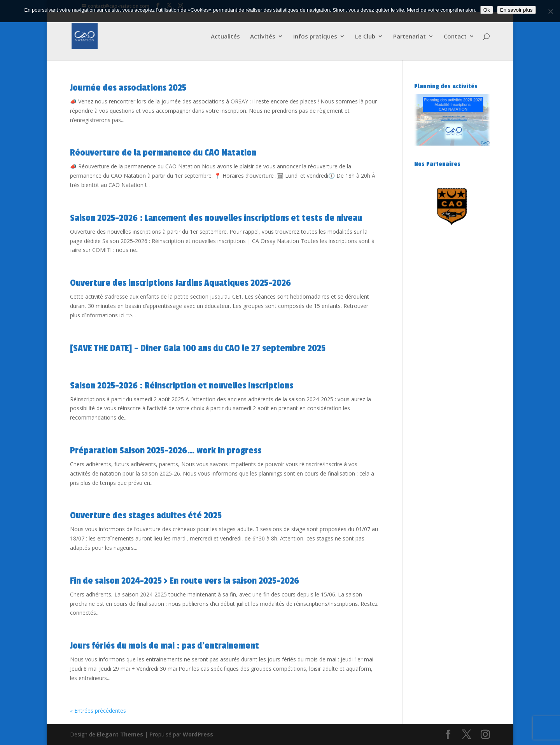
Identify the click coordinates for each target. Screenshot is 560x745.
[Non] (550, 11)
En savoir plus (516, 10)
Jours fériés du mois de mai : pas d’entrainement (164, 646)
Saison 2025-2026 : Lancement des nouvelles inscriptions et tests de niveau (216, 218)
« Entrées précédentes (98, 711)
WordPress (198, 734)
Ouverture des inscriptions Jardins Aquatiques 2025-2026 (180, 283)
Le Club (365, 37)
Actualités (225, 37)
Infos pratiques (315, 37)
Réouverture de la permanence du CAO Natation (163, 153)
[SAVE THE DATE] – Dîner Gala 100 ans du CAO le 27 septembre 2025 (198, 348)
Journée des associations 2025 (128, 88)
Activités (263, 37)
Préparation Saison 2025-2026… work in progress (166, 450)
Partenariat (409, 37)
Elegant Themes (120, 734)
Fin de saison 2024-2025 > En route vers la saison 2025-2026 (185, 581)
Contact (455, 37)
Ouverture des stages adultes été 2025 (146, 515)
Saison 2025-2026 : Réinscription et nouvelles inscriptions (182, 386)
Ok (487, 10)
